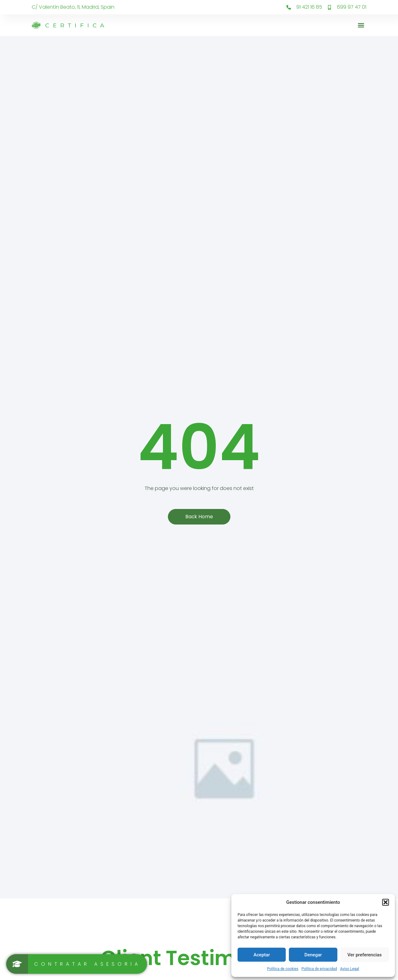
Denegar (313, 955)
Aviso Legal (350, 969)
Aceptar (262, 955)
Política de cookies (283, 969)
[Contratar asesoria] (77, 964)
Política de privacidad (319, 969)
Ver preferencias (364, 955)
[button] (386, 902)
